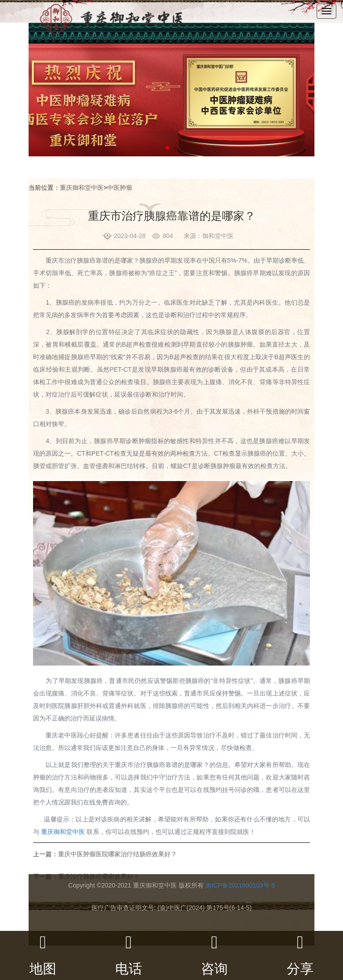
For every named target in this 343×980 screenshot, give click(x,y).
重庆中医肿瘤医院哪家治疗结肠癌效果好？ (117, 854)
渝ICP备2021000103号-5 (240, 885)
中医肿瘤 (120, 188)
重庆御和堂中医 (82, 188)
